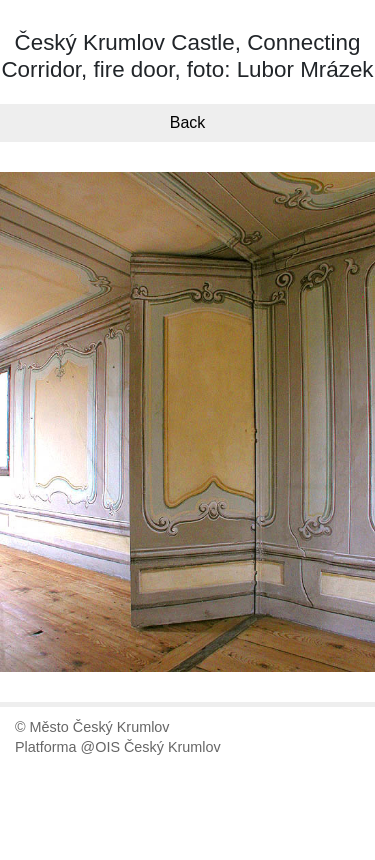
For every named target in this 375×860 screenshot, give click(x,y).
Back (188, 122)
